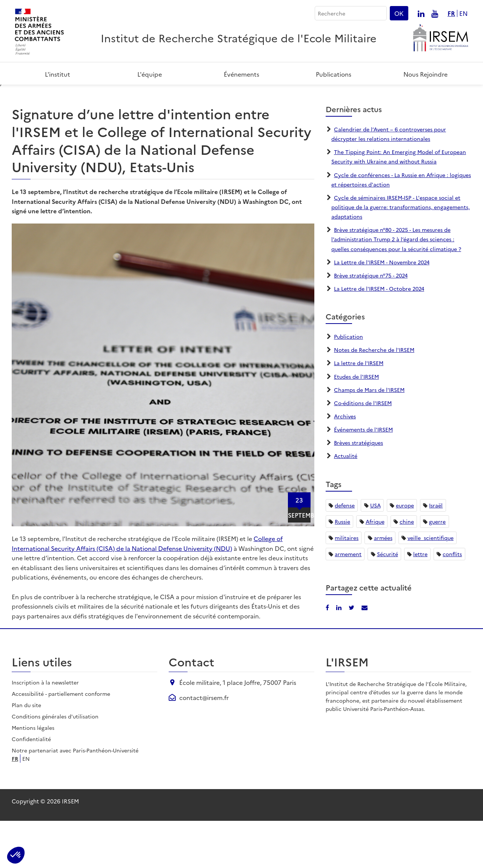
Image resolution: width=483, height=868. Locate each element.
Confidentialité (31, 786)
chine (407, 568)
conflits (452, 601)
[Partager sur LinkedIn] (452, 95)
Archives (345, 463)
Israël (436, 552)
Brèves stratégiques (358, 490)
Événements (241, 74)
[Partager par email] (465, 95)
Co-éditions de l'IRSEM (363, 450)
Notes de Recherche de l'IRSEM (374, 397)
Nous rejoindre (425, 74)
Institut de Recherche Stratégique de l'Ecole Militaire (239, 38)
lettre (420, 601)
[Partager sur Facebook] (441, 95)
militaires (347, 584)
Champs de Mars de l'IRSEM (369, 436)
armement (348, 601)
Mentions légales (33, 775)
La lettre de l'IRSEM (359, 410)
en (463, 13)
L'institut (58, 74)
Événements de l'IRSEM (363, 476)
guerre (437, 568)
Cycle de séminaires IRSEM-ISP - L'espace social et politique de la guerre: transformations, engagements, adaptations (401, 254)
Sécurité (388, 601)
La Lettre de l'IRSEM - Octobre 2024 (379, 336)
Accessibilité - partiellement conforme (61, 741)
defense (345, 552)
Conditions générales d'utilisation (55, 763)
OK (399, 13)
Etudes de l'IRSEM (356, 423)
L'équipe (150, 74)
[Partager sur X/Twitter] (352, 654)
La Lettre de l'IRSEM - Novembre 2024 (382, 309)
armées (383, 584)
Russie (342, 568)
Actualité (346, 503)
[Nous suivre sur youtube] (435, 13)
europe (405, 552)
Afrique (375, 568)
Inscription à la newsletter (45, 729)
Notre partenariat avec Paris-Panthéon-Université (75, 797)
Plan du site (26, 752)
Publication (348, 384)
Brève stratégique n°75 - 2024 (371, 322)
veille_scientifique (431, 584)
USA (375, 552)
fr (451, 13)
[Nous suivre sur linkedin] (421, 13)
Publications (334, 74)
